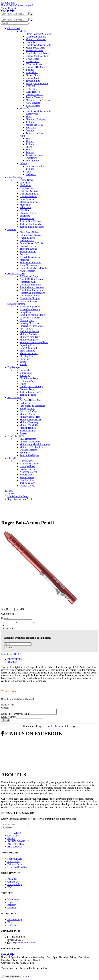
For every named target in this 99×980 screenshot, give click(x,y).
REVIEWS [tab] (13, 662)
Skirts (29, 117)
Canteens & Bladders (30, 318)
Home (4, 5)
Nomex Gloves (27, 475)
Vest (28, 139)
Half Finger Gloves (29, 464)
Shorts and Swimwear (37, 119)
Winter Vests (32, 114)
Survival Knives (28, 246)
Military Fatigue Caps (30, 420)
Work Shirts (32, 72)
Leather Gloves (27, 469)
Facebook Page (15, 920)
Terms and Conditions (18, 868)
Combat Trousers (34, 94)
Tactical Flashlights (29, 455)
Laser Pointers (27, 199)
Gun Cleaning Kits (29, 194)
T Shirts (30, 70)
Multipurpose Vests (35, 48)
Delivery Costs (15, 865)
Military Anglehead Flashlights (35, 444)
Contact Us (21, 5)
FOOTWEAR (14, 834)
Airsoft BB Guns (28, 282)
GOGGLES (13, 837)
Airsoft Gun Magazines (31, 290)
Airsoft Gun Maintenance (32, 293)
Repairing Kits (27, 345)
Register (11, 3)
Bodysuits (31, 174)
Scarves (24, 433)
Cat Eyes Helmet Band (31, 400)
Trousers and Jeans (35, 133)
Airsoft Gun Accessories (32, 287)
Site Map (12, 908)
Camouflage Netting (30, 309)
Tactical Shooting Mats (31, 224)
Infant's (23, 163)
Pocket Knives (27, 240)
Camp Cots (25, 312)
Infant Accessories (35, 166)
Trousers (30, 152)
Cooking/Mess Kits (29, 323)
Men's (23, 31)
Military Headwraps (30, 422)
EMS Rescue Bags (29, 378)
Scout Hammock (28, 351)
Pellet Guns (25, 207)
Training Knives (28, 252)
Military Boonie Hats (30, 417)
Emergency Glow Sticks (32, 326)
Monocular (25, 205)
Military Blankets (28, 334)
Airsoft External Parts (30, 285)
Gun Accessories (28, 188)
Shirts (29, 150)
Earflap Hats (26, 403)
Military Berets (27, 414)
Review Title (8, 705)
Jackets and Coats (35, 50)
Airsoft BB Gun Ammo (31, 279)
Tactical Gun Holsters (30, 221)
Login (4, 3)
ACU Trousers (33, 103)
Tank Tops (31, 128)
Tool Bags (25, 375)
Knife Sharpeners (28, 265)
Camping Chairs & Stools (32, 315)
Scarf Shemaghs (28, 431)
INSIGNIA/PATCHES (18, 842)
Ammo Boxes (26, 180)
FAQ (10, 888)
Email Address (8, 718)
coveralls (30, 42)
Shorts (29, 147)
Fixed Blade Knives (29, 232)
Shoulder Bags (27, 389)
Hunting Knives (28, 238)
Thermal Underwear (36, 39)
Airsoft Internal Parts (30, 296)
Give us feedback (51, 727)
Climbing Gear (27, 320)
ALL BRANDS (15, 848)
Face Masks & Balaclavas (32, 406)
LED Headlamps (28, 439)
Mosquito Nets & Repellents (34, 342)
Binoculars (25, 183)
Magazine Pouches (29, 202)
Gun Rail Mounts (28, 196)
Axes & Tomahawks (30, 257)
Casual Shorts (33, 61)
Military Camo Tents (30, 337)
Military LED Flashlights (32, 447)
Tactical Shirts (33, 81)
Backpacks (25, 370)
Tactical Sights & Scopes (32, 227)
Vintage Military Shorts (37, 56)
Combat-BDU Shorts (36, 67)
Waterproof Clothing (36, 37)
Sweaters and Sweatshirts (38, 45)
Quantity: (6, 618)
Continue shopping (11, 977)
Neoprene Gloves (28, 472)
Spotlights (25, 453)
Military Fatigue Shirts (37, 83)
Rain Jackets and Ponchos (39, 53)
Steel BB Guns (27, 218)
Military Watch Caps (30, 425)
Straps (23, 362)
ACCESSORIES (16, 845)
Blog (10, 923)
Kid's (22, 136)
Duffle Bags (26, 373)
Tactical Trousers (34, 97)
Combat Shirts (33, 78)
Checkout (25, 977)
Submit (9, 647)
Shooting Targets (28, 213)
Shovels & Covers (29, 353)
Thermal (30, 141)
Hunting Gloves (28, 466)
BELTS (11, 839)
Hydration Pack (27, 381)
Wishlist (11, 5)
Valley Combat (9, 8)
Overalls (30, 130)
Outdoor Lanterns (28, 450)
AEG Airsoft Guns (29, 276)
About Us (12, 880)
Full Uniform (32, 161)
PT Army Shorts (34, 64)
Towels (23, 364)
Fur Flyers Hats (27, 409)
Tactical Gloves (27, 483)
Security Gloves (28, 480)
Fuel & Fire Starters (30, 331)
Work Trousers (33, 92)
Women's (24, 108)
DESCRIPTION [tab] (15, 659)
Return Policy (14, 862)
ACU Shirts (32, 86)
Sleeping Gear (27, 356)
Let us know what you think (15, 715)
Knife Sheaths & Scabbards (33, 268)
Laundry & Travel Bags (31, 386)
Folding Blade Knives (30, 235)
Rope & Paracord (28, 348)
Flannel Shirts (33, 75)
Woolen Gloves (27, 486)
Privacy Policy (15, 885)
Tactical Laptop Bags (30, 392)
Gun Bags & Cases (29, 191)
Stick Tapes (25, 359)
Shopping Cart (15, 860)
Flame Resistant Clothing (38, 34)
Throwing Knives (28, 249)
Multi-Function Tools (30, 263)
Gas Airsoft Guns (28, 301)
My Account (14, 900)
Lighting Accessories (30, 442)
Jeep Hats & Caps (28, 411)
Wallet (23, 384)
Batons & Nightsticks (30, 307)
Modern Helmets (28, 428)
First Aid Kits (26, 329)
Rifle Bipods (26, 210)
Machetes (24, 260)
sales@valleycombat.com (23, 944)
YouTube (12, 926)
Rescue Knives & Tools (31, 243)
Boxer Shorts (32, 59)
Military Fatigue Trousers (38, 100)
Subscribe (7, 828)
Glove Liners (26, 461)
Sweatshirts (32, 158)
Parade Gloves (27, 477)
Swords (23, 254)
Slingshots (25, 216)
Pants (29, 172)
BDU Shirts (32, 89)
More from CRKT (12, 654)
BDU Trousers (33, 106)
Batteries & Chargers (30, 298)
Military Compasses (30, 340)
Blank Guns (26, 185)
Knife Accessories (29, 271)
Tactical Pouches (28, 395)
